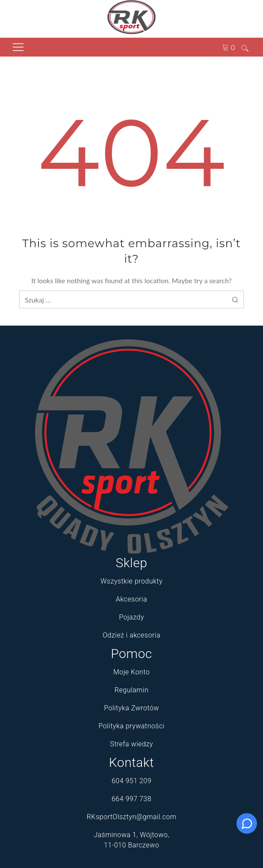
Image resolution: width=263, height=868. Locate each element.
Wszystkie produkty (131, 581)
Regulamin (131, 690)
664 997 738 (131, 799)
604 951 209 (131, 781)
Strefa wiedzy (131, 744)
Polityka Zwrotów (131, 708)
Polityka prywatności (131, 726)
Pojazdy (131, 617)
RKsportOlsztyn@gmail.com (132, 817)
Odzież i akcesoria (131, 635)
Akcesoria (131, 599)
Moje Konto (131, 672)
